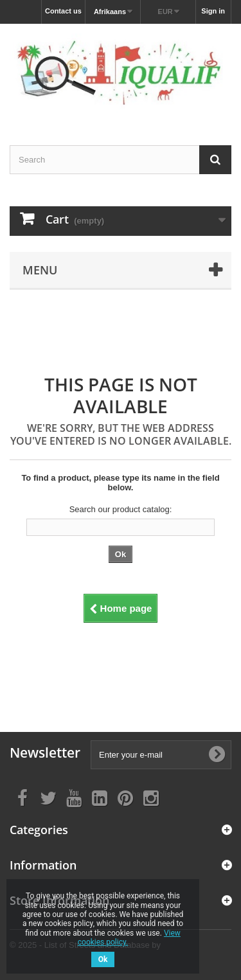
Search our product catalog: (121, 509)
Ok (103, 959)
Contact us (63, 11)
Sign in (213, 11)
